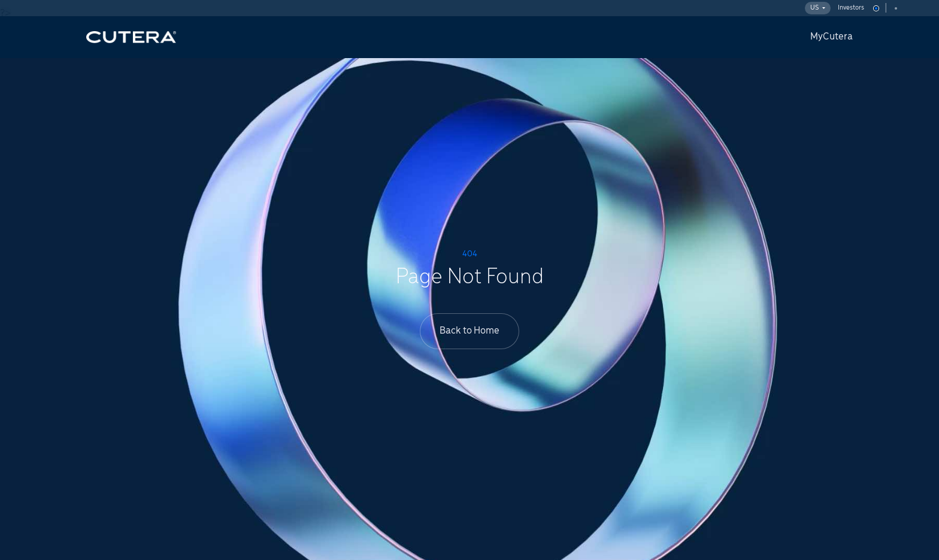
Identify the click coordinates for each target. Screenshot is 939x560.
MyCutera (832, 37)
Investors (851, 8)
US (818, 8)
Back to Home (469, 331)
